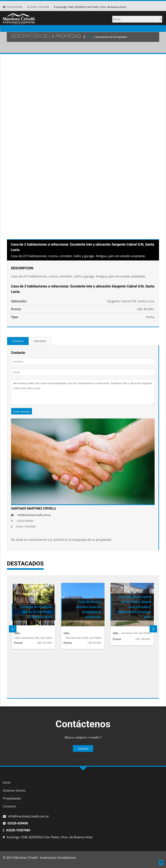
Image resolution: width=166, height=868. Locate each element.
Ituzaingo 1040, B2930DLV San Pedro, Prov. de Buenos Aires (91, 7)
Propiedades (12, 798)
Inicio (90, 37)
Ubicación (40, 341)
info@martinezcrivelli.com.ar (34, 515)
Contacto (18, 341)
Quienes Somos (14, 790)
